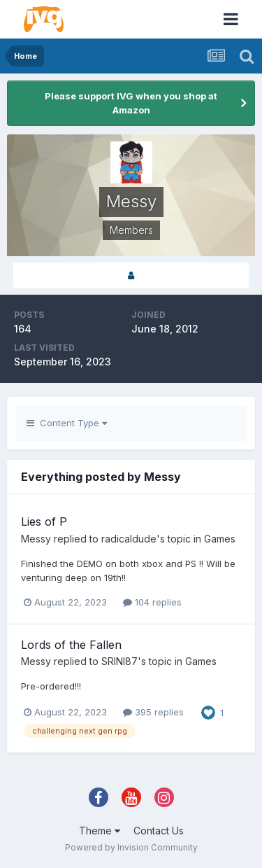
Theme (100, 831)
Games (220, 539)
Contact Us (159, 831)
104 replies (152, 602)
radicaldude (129, 539)
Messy (36, 539)
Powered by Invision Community (131, 847)
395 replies (153, 712)
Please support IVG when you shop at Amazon (131, 103)
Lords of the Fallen (71, 645)
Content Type (67, 423)
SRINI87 (119, 661)
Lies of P (44, 521)
